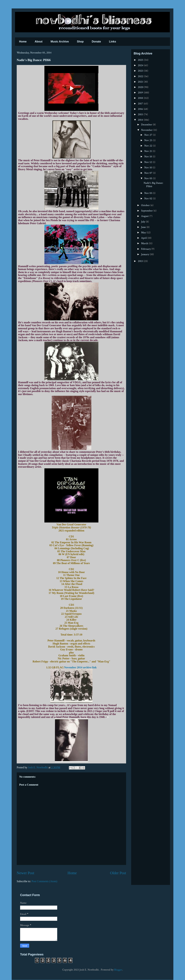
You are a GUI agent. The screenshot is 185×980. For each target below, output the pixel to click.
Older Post (118, 873)
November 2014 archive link (81, 667)
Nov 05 (149, 178)
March (145, 243)
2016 (141, 109)
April (144, 238)
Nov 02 (149, 199)
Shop (80, 42)
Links (113, 42)
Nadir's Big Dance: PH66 (153, 185)
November (147, 130)
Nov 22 (149, 146)
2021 (141, 82)
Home (23, 42)
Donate (96, 42)
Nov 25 (149, 140)
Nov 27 (149, 135)
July (143, 222)
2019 (141, 93)
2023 (141, 71)
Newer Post (25, 873)
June (144, 227)
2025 (141, 60)
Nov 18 (148, 157)
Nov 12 (148, 162)
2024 (141, 65)
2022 (141, 76)
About (38, 42)
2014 (141, 120)
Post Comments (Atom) (44, 881)
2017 (141, 104)
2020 (141, 87)
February (146, 249)
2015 (141, 114)
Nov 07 (149, 173)
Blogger (118, 970)
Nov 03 (149, 193)
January (145, 254)
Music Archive (60, 42)
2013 (141, 261)
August (145, 216)
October (146, 205)
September (147, 211)
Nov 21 (148, 151)
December (147, 125)
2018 (141, 98)
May (144, 233)
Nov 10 (148, 168)
